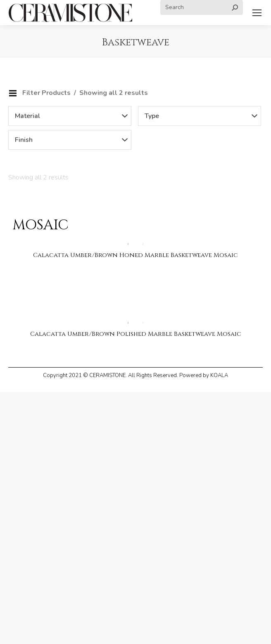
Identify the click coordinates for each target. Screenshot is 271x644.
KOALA (219, 375)
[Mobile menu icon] (257, 13)
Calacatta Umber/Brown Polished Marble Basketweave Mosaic (136, 334)
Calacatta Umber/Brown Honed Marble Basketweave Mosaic (135, 255)
